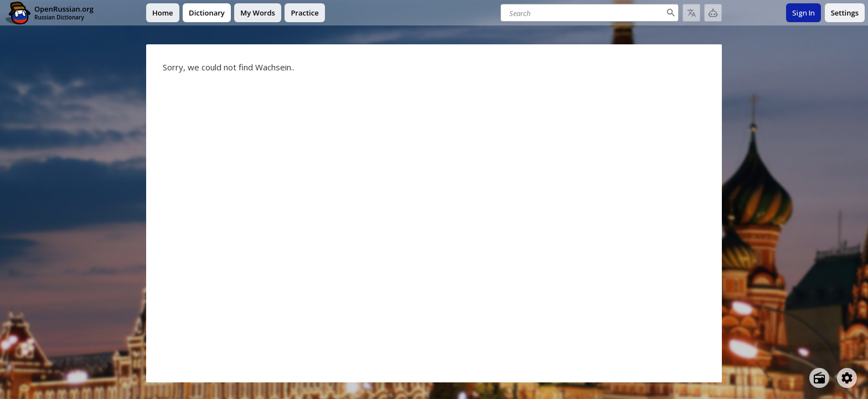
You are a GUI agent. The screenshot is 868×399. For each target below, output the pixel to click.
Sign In (804, 13)
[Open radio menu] (819, 378)
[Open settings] (847, 378)
